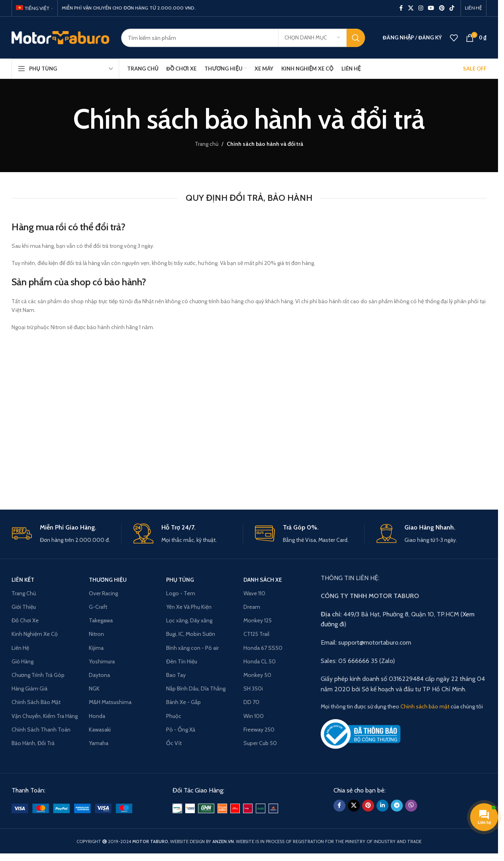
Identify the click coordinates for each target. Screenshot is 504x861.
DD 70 (251, 702)
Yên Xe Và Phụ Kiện (189, 607)
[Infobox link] (67, 534)
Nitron (96, 634)
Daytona (99, 675)
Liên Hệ (20, 648)
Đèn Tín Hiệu (182, 661)
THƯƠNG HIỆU (108, 580)
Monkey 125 (258, 620)
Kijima (96, 648)
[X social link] (411, 8)
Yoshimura (102, 661)
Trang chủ (207, 144)
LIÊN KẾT (23, 580)
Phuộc (174, 716)
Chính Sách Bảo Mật (36, 702)
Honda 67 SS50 (263, 648)
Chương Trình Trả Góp (38, 675)
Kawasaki (100, 730)
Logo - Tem (181, 593)
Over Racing (103, 593)
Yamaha (99, 743)
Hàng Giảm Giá (29, 688)
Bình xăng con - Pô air (192, 648)
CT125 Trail (256, 634)
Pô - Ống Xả (181, 730)
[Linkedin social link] (382, 806)
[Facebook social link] (401, 8)
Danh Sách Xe (263, 580)
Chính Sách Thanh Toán (41, 730)
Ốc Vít (174, 743)
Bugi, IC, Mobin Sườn (191, 634)
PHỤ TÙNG (180, 580)
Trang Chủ (24, 593)
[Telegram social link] (397, 806)
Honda (97, 716)
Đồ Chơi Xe (25, 620)
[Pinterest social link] (442, 8)
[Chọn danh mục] (312, 38)
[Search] (243, 38)
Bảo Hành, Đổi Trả (33, 743)
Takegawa (101, 620)
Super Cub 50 (260, 743)
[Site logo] (60, 37)
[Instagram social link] (421, 8)
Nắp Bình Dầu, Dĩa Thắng (196, 688)
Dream (252, 607)
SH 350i (253, 688)
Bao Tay (176, 675)
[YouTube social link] (431, 8)
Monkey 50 (257, 675)
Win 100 (254, 716)
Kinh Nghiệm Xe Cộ (35, 634)
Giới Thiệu (24, 607)
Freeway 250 (259, 730)
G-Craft (98, 607)
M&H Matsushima (110, 702)
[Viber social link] (411, 806)
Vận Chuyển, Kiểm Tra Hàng (45, 716)
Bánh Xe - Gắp (183, 702)
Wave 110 (254, 593)
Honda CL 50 (260, 661)
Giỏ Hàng (23, 661)
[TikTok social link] (452, 8)
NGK (94, 688)
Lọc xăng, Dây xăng (189, 620)
